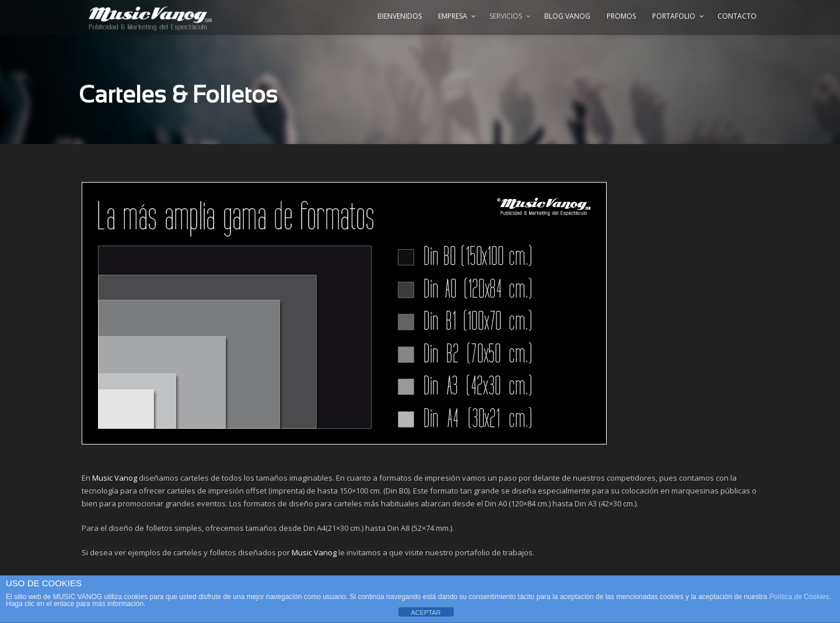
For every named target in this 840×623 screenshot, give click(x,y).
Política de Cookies (799, 597)
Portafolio (674, 16)
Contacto (737, 16)
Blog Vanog (567, 16)
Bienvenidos (400, 16)
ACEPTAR (426, 612)
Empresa (453, 16)
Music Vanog (115, 478)
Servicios (506, 16)
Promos (621, 16)
